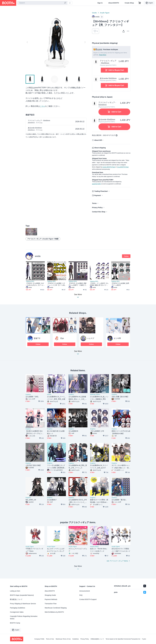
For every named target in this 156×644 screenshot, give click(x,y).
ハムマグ (91, 338)
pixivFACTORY (96, 184)
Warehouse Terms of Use (63, 639)
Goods (94, 13)
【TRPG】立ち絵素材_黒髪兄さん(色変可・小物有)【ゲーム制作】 (78, 284)
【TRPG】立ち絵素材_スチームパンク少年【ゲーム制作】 (56, 284)
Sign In (100, 3)
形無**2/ (37, 338)
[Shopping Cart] (140, 3)
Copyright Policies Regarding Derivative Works (24, 617)
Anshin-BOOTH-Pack (109, 167)
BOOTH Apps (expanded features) (22, 595)
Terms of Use (50, 639)
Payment (97, 195)
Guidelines (76, 639)
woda (38, 256)
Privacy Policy (97, 208)
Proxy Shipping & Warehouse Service (23, 604)
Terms (94, 203)
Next (85, 42)
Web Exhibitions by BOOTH (54, 612)
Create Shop (129, 3)
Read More (103, 55)
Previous (27, 42)
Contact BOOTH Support (88, 599)
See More (78, 353)
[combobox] (42, 3)
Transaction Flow (51, 604)
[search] (65, 3)
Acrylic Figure (105, 13)
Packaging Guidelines (17, 608)
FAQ (81, 595)
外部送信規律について (97, 639)
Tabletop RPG (30, 281)
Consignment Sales (17, 612)
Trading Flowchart (101, 191)
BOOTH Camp (15, 623)
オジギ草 (117, 338)
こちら (42, 106)
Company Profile (39, 639)
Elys (62, 338)
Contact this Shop (99, 212)
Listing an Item (15, 591)
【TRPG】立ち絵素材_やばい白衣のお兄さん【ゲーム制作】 (35, 284)
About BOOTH (114, 3)
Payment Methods (51, 599)
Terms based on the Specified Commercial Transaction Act (123, 639)
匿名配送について (16, 599)
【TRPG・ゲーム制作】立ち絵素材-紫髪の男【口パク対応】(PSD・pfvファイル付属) (99, 284)
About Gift (98, 140)
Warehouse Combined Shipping (56, 608)
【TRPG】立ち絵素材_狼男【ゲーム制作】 (120, 284)
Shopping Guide (50, 595)
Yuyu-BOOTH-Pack (123, 167)
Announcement (85, 591)
